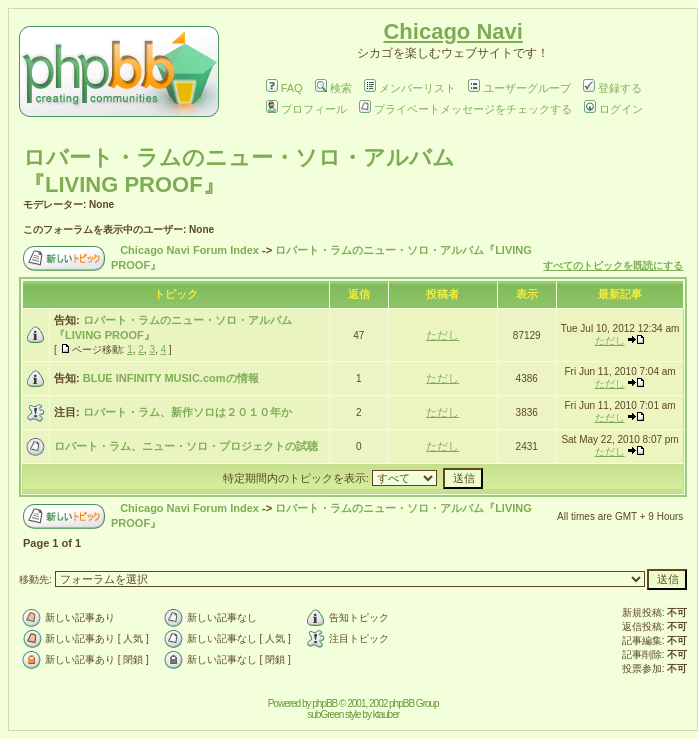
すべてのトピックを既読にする (613, 265)
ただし (442, 335)
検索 (333, 88)
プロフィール (306, 109)
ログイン (613, 109)
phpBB (324, 703)
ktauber (386, 714)
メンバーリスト (410, 88)
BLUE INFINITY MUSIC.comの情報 (171, 378)
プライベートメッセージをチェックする (465, 109)
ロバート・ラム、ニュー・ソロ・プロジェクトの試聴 (186, 446)
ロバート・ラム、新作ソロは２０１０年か (187, 412)
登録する (612, 88)
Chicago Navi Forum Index (189, 250)
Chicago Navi (452, 31)
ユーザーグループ (519, 88)
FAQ (284, 88)
